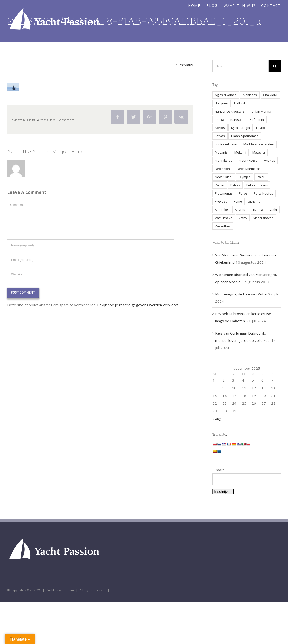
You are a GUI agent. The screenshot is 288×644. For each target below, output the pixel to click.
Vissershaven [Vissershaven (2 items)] (263, 218)
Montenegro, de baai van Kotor (241, 294)
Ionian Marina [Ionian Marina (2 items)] (261, 111)
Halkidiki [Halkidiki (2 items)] (240, 103)
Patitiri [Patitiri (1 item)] (220, 185)
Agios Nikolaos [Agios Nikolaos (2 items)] (226, 95)
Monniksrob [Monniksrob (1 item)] (224, 161)
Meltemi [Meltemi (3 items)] (240, 152)
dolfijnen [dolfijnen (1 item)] (221, 103)
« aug (217, 418)
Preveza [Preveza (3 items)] (221, 201)
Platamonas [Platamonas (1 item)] (224, 193)
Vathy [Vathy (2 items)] (243, 218)
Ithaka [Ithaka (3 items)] (220, 120)
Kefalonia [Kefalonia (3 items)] (257, 120)
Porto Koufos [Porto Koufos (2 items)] (263, 193)
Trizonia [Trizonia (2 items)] (257, 210)
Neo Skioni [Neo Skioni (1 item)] (223, 169)
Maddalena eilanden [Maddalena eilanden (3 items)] (259, 144)
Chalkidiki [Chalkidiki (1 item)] (270, 95)
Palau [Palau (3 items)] (261, 177)
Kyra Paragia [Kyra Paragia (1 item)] (241, 128)
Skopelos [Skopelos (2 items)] (222, 210)
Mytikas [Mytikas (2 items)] (269, 161)
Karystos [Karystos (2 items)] (237, 120)
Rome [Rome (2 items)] (238, 201)
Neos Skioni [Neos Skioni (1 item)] (224, 177)
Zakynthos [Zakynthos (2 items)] (223, 226)
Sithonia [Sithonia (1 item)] (254, 201)
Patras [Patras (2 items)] (235, 185)
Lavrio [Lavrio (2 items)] (261, 128)
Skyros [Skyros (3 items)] (240, 210)
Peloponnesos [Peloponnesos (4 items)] (257, 185)
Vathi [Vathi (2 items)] (273, 210)
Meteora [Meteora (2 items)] (259, 152)
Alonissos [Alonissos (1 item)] (250, 95)
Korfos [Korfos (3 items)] (220, 128)
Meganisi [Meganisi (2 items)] (222, 152)
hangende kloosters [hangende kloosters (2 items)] (230, 111)
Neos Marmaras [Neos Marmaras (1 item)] (249, 169)
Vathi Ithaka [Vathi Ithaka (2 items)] (224, 218)
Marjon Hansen (71, 151)
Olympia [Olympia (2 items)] (245, 177)
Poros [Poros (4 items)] (243, 193)
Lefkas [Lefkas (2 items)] (220, 136)
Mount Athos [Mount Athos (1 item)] (248, 161)
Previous (186, 65)
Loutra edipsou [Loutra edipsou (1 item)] (226, 144)
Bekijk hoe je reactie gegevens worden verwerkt (138, 305)
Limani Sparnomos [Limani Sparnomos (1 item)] (245, 136)
